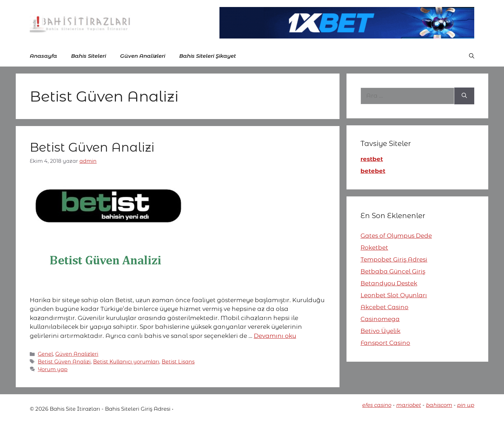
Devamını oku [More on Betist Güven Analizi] (275, 336)
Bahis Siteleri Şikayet (208, 56)
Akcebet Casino (384, 307)
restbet (372, 159)
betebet (373, 171)
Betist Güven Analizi (92, 147)
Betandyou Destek (389, 283)
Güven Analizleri (143, 56)
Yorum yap (53, 369)
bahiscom (439, 405)
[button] (472, 56)
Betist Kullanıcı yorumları (126, 362)
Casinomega (380, 319)
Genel (45, 354)
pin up (466, 405)
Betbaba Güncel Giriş (393, 271)
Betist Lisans (178, 362)
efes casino (377, 405)
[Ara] (464, 96)
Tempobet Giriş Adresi (394, 259)
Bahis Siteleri (89, 56)
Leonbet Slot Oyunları (394, 295)
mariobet (409, 405)
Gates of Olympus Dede (396, 236)
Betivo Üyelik (380, 331)
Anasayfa (43, 56)
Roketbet (374, 248)
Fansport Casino (385, 343)
